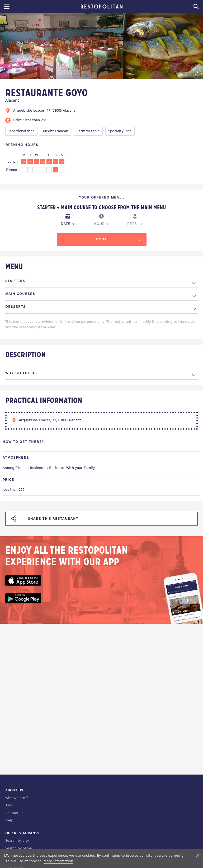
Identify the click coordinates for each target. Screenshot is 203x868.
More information (58, 861)
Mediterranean (56, 131)
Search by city (17, 841)
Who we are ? (16, 798)
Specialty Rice (120, 131)
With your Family (81, 468)
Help (9, 820)
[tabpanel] (61, 47)
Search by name (19, 848)
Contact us (14, 813)
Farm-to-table (88, 131)
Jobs (9, 805)
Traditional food (21, 131)
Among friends (15, 468)
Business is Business (47, 468)
